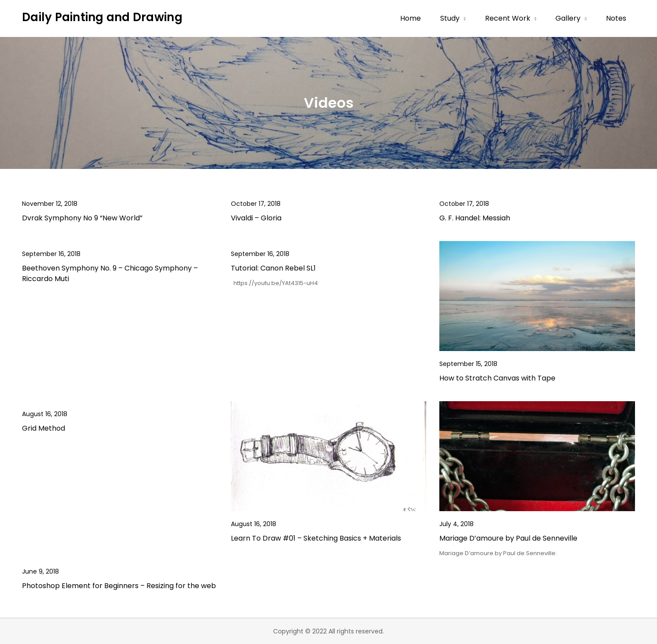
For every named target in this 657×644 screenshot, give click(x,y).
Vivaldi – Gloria (256, 218)
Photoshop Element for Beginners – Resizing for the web (119, 586)
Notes (616, 18)
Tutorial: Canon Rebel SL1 (273, 268)
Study (450, 18)
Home (411, 18)
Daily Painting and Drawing (102, 17)
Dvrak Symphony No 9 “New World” (82, 218)
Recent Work (508, 18)
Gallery (568, 18)
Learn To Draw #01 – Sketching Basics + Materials (316, 538)
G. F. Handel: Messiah (475, 218)
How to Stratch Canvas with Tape (497, 378)
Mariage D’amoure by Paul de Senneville (508, 538)
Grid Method (44, 428)
